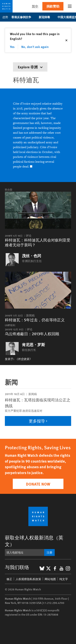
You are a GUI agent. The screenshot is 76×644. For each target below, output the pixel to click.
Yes (12, 47)
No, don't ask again (35, 47)
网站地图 (50, 579)
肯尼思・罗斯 (33, 345)
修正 (9, 579)
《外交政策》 (24, 359)
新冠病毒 (47, 17)
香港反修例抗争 (23, 17)
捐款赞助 (53, 6)
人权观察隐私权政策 (28, 579)
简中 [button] (35, 6)
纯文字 (64, 579)
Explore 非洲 (30, 67)
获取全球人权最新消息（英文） (34, 541)
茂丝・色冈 (32, 256)
